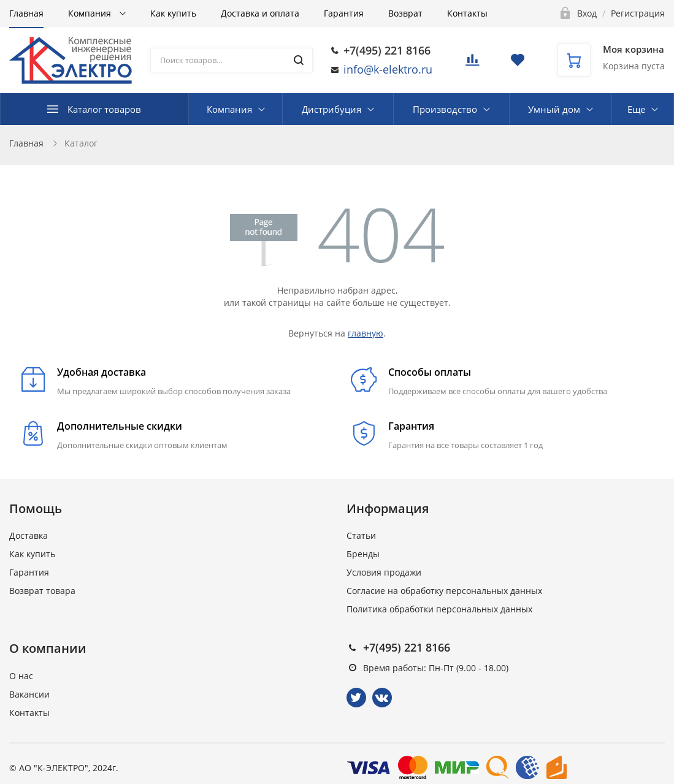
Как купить (173, 13)
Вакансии (29, 694)
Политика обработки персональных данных (439, 609)
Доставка (29, 535)
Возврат (405, 13)
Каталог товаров (104, 109)
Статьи (361, 535)
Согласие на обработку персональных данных (444, 591)
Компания (91, 13)
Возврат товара (42, 591)
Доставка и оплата (260, 13)
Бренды (363, 554)
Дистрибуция (331, 109)
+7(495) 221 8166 (387, 50)
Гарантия (344, 13)
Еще (636, 109)
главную (366, 333)
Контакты (467, 13)
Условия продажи (384, 572)
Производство (445, 109)
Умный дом (554, 109)
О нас (21, 676)
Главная (26, 13)
